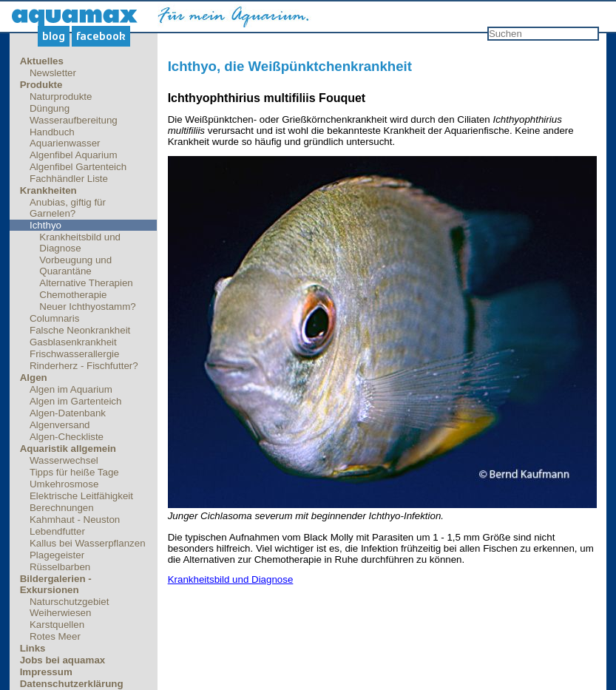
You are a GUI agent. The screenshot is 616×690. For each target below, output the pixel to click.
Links (33, 648)
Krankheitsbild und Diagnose (80, 243)
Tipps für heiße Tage (74, 472)
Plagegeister (57, 555)
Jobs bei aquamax (63, 660)
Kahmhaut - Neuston (75, 520)
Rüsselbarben (60, 567)
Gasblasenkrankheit (73, 342)
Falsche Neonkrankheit (80, 330)
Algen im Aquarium (71, 389)
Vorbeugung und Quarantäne (75, 265)
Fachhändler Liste (69, 179)
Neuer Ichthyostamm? (87, 307)
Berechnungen (62, 508)
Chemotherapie (73, 295)
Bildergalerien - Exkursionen (56, 584)
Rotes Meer (55, 636)
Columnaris (54, 318)
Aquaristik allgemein (68, 449)
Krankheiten (48, 190)
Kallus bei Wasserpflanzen (88, 543)
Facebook (101, 36)
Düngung (50, 108)
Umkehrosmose (64, 484)
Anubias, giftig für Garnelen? (68, 208)
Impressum (46, 672)
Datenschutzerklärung (72, 684)
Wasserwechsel (64, 460)
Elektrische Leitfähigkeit (81, 496)
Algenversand (60, 425)
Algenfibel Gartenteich (78, 167)
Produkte (41, 85)
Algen (34, 378)
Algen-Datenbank (68, 413)
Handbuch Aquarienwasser (65, 138)
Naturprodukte (61, 97)
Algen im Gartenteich (75, 401)
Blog (54, 36)
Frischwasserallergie (74, 354)
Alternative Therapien (86, 283)
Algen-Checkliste (67, 437)
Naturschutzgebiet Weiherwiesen (69, 607)
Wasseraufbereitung (74, 120)
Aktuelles (42, 61)
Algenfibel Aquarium (74, 155)
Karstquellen (57, 625)
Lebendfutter (57, 531)
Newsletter (53, 73)
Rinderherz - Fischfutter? (84, 366)
